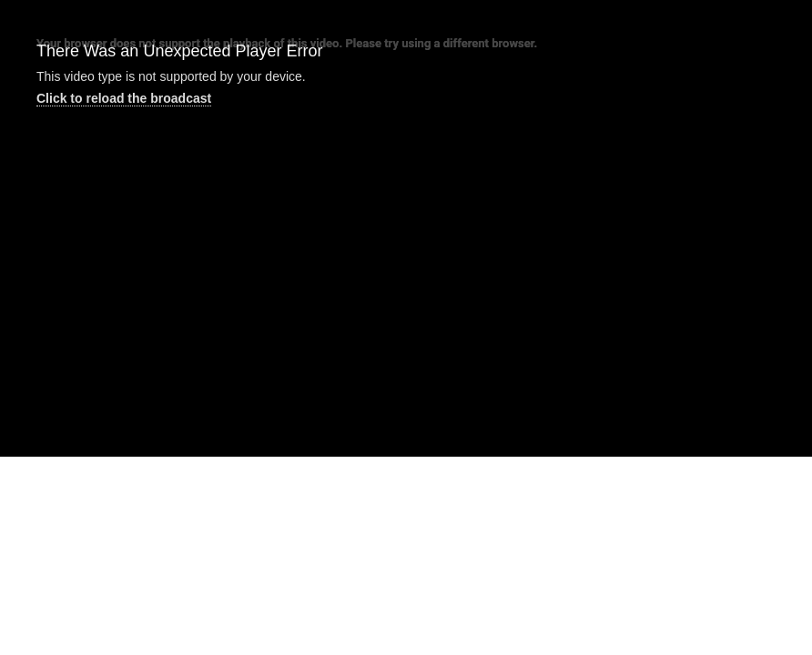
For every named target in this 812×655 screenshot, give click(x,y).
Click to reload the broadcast (124, 98)
